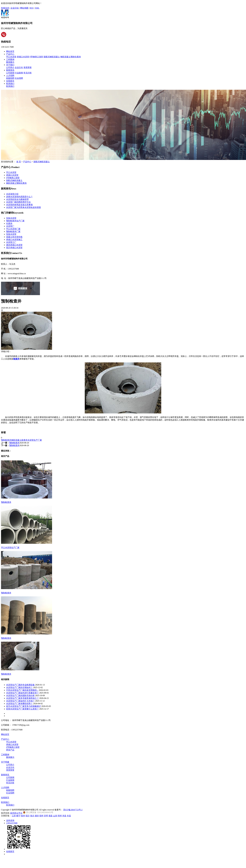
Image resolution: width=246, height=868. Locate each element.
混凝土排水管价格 (14, 237)
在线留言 (10, 81)
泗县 (51, 816)
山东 (55, 816)
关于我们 (10, 65)
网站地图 (24, 8)
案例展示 (10, 62)
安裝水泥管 (11, 218)
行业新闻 (19, 73)
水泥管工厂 (11, 242)
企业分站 (15, 8)
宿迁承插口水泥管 (14, 248)
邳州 (60, 816)
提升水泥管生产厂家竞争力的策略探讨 (23, 706)
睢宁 (18, 816)
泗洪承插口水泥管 (14, 245)
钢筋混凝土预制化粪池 (71, 57)
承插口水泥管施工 (14, 240)
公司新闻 (10, 73)
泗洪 (37, 816)
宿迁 (28, 816)
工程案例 (10, 59)
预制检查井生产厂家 (15, 221)
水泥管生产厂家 (35, 440)
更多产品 (10, 750)
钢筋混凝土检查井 (19, 440)
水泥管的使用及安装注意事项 (19, 205)
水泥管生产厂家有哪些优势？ (19, 704)
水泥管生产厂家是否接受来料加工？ (22, 698)
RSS (32, 8)
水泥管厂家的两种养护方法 (18, 202)
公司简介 (10, 67)
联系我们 (10, 84)
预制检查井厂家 (13, 231)
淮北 (32, 816)
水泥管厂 (10, 226)
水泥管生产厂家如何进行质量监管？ (22, 693)
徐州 (23, 816)
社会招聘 (19, 78)
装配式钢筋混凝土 (52, 57)
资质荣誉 (28, 67)
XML (37, 8)
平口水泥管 (11, 57)
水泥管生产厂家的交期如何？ (19, 687)
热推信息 (5, 8)
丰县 (69, 816)
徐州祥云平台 (16, 813)
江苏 (14, 816)
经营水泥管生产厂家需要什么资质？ (22, 709)
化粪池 (9, 223)
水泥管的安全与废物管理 (17, 199)
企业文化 (19, 67)
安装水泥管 (11, 234)
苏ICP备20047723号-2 (73, 810)
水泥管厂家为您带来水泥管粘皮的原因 (23, 207)
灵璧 (46, 816)
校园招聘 (10, 78)
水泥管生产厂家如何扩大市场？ (20, 701)
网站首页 (10, 51)
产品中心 (10, 54)
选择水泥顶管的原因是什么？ (19, 197)
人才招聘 (10, 76)
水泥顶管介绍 (12, 194)
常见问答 (28, 73)
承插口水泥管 (23, 57)
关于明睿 (5, 762)
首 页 (19, 162)
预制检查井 (6, 440)
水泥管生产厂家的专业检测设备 (20, 685)
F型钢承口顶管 (36, 57)
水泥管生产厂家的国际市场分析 (20, 695)
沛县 (64, 816)
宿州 (41, 816)
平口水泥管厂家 (13, 229)
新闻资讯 (10, 70)
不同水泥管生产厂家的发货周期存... (22, 690)
